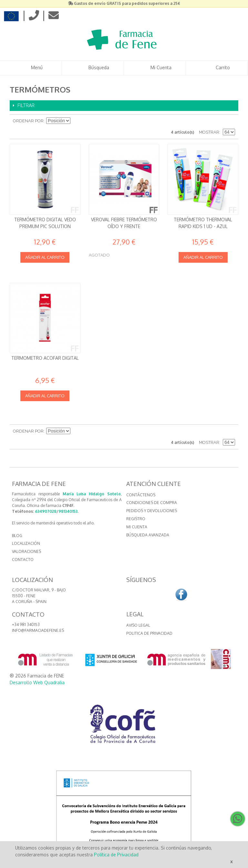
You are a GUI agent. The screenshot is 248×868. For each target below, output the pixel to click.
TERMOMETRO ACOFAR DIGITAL (45, 358)
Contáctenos (141, 495)
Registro (136, 519)
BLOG (17, 536)
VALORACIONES (26, 551)
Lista (230, 121)
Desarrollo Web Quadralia (37, 682)
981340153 (68, 511)
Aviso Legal (138, 625)
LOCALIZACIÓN (26, 543)
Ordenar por (28, 121)
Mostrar (209, 132)
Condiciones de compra (152, 503)
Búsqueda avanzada (148, 535)
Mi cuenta (137, 527)
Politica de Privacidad (149, 633)
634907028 (46, 511)
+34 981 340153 (26, 625)
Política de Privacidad (116, 855)
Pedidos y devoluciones (152, 511)
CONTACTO (23, 560)
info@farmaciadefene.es (38, 630)
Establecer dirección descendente (76, 121)
